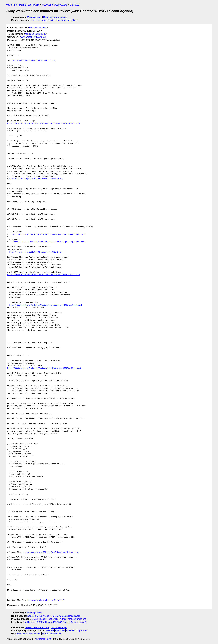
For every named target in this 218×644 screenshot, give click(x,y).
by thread (60, 630)
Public (36, 5)
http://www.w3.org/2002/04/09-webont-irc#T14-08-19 (36, 179)
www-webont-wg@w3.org (54, 5)
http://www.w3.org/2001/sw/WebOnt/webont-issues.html (51, 552)
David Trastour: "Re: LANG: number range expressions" (59, 619)
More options (60, 17)
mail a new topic (59, 627)
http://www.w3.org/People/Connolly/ (45, 600)
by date (50, 630)
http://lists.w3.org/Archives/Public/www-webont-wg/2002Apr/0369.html (49, 234)
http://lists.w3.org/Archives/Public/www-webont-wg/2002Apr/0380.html (49, 242)
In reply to (72, 20)
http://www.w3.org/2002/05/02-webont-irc (34, 60)
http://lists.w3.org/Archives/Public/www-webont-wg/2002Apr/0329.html (44, 275)
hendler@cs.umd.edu (35, 34)
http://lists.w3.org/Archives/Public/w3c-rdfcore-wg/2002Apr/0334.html (44, 368)
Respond (48, 17)
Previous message (57, 20)
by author (83, 630)
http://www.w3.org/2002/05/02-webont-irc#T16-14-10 (36, 252)
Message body (34, 17)
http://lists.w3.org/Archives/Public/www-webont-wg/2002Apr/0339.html (44, 123)
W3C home (11, 5)
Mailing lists (25, 5)
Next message (39, 20)
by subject (71, 630)
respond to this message (37, 627)
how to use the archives (29, 634)
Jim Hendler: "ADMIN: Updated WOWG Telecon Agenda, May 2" (55, 622)
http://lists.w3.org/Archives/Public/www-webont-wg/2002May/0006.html (46, 305)
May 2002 (75, 5)
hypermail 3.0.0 (44, 639)
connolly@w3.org (38, 28)
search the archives (52, 634)
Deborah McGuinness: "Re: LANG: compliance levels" (54, 616)
